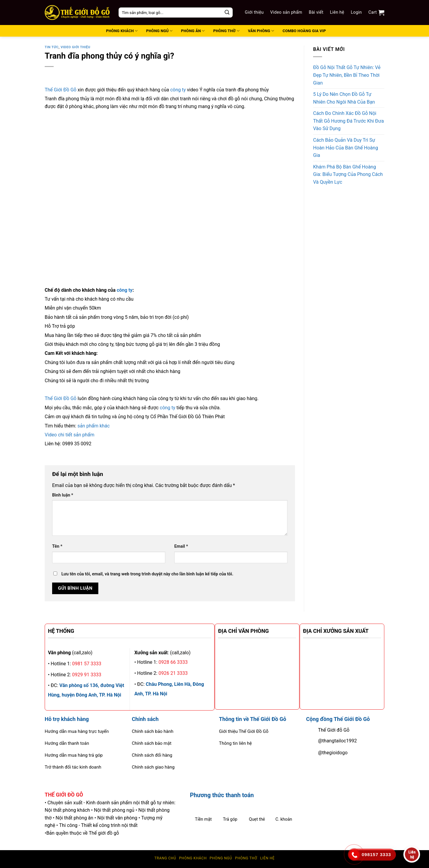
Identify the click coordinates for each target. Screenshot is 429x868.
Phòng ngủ (221, 858)
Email (181, 546)
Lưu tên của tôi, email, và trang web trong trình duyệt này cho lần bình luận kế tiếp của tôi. (147, 574)
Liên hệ (337, 12)
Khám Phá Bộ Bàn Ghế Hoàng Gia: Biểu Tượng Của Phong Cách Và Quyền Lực (348, 174)
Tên (57, 546)
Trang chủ (165, 858)
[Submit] (227, 13)
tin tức (52, 47)
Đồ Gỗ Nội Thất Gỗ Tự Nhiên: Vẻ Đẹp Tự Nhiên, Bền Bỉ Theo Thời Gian (347, 75)
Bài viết (316, 12)
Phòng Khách (193, 858)
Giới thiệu (254, 12)
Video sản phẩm (286, 12)
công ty (178, 90)
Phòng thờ (246, 858)
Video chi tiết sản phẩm (70, 435)
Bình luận (63, 495)
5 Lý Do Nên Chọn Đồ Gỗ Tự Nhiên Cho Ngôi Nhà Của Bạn (344, 98)
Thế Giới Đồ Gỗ (60, 90)
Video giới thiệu (75, 47)
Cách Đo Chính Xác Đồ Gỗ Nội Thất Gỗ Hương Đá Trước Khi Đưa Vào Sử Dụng (348, 121)
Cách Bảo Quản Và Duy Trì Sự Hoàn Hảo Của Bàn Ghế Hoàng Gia (346, 148)
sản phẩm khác (94, 426)
